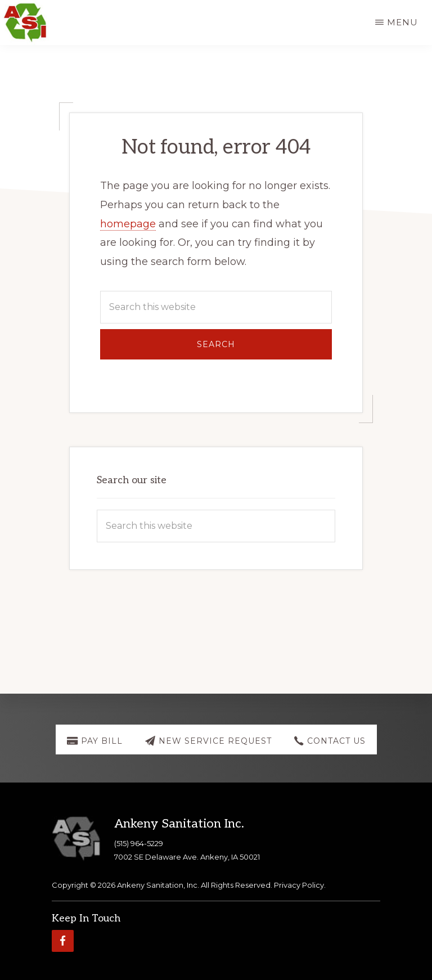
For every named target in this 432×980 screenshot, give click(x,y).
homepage (128, 224)
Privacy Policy (299, 885)
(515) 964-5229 (139, 843)
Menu (402, 22)
